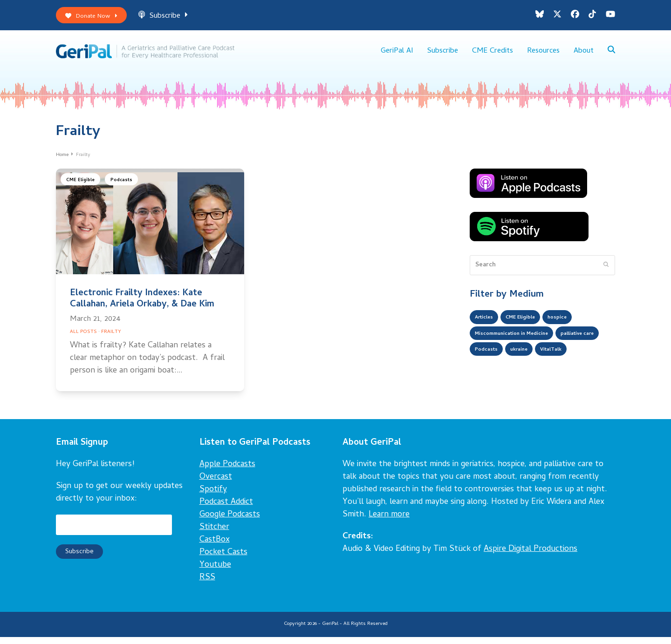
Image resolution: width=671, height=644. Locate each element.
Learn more (389, 522)
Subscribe (173, 18)
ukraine (583, 364)
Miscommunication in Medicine (522, 345)
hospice (574, 326)
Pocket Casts (223, 560)
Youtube (215, 573)
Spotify (213, 497)
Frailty (111, 339)
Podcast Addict (226, 510)
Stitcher (214, 535)
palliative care (496, 364)
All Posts (83, 339)
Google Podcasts (230, 522)
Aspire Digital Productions (531, 557)
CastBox (215, 547)
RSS (207, 585)
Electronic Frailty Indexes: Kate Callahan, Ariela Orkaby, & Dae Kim (142, 306)
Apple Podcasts (227, 472)
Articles (487, 326)
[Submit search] (606, 272)
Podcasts (127, 188)
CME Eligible (82, 188)
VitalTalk (489, 382)
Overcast (216, 485)
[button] (611, 56)
